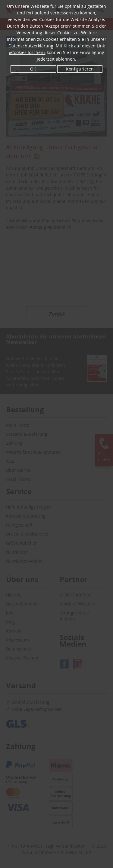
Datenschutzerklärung (31, 46)
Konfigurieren (80, 69)
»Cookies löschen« (27, 52)
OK (33, 69)
